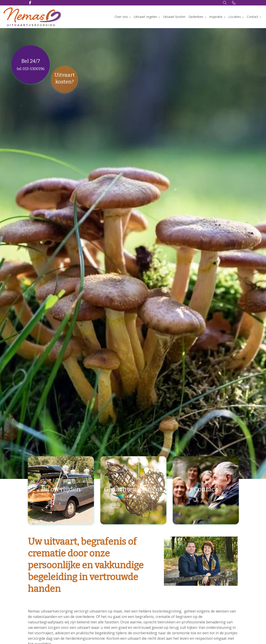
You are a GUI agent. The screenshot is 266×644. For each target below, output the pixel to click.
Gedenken (196, 17)
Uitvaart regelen (145, 17)
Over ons (121, 17)
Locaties (235, 17)
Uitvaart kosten (174, 17)
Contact (253, 17)
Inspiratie (216, 17)
